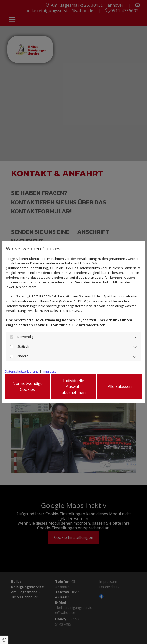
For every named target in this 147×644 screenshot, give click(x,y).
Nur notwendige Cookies (28, 386)
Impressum (51, 371)
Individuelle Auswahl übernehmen (73, 386)
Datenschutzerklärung (22, 371)
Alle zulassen (120, 386)
